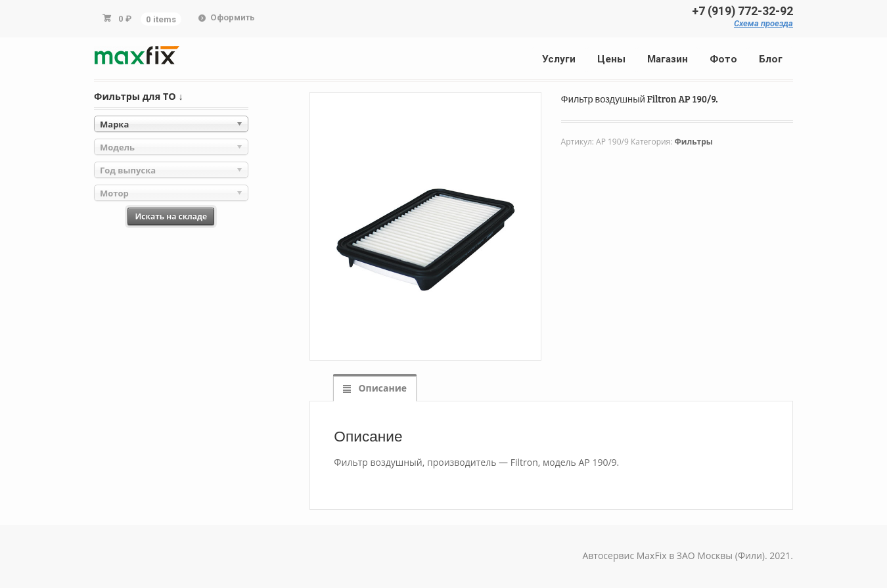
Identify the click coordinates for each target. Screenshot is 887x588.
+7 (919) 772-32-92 (742, 11)
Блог (771, 59)
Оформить (233, 17)
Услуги (559, 59)
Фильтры (694, 142)
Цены (611, 59)
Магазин (668, 59)
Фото (723, 59)
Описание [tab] (381, 388)
